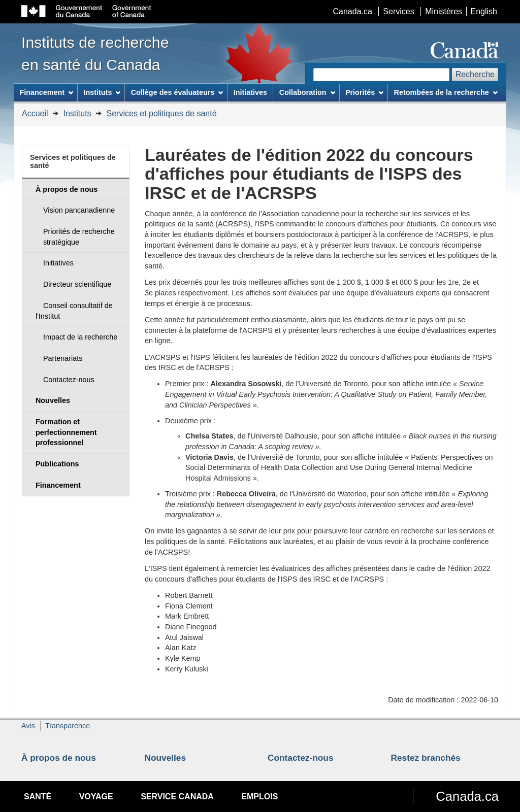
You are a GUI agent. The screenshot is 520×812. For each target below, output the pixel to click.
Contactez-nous (301, 758)
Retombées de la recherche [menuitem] (446, 92)
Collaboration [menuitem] (307, 92)
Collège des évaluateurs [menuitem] (177, 92)
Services (398, 11)
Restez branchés (426, 758)
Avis (28, 726)
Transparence (68, 726)
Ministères (444, 11)
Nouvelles (166, 758)
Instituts (77, 113)
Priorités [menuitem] (364, 92)
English (484, 11)
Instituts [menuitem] (102, 92)
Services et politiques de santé (162, 113)
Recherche (475, 74)
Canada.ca (353, 11)
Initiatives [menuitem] (250, 92)
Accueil (35, 113)
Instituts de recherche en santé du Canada (95, 53)
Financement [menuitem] (46, 92)
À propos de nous (59, 758)
